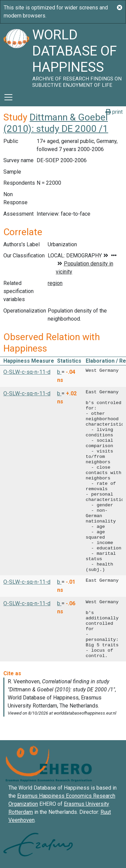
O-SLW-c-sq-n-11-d (27, 372)
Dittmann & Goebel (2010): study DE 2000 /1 (56, 123)
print (114, 112)
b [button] (59, 372)
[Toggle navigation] (8, 97)
